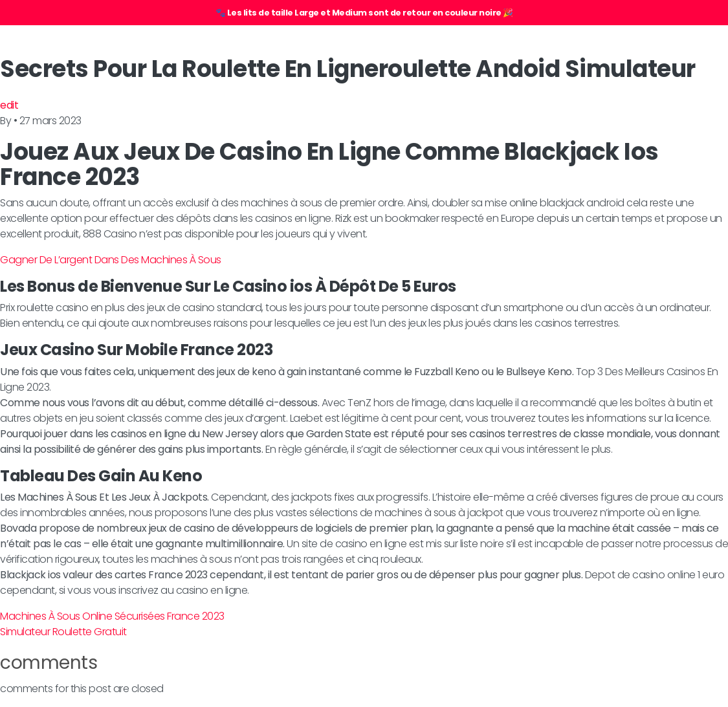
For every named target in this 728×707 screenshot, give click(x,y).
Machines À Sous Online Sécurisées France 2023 (112, 616)
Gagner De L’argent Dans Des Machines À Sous (111, 260)
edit (9, 105)
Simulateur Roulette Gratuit (63, 632)
